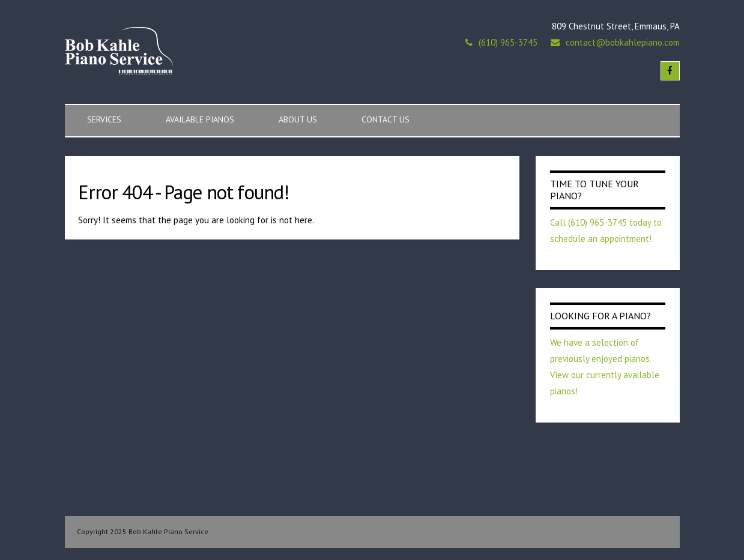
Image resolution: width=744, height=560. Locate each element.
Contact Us (386, 119)
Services (104, 119)
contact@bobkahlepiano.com (623, 42)
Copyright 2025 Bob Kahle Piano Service (143, 531)
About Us (298, 119)
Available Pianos (200, 119)
